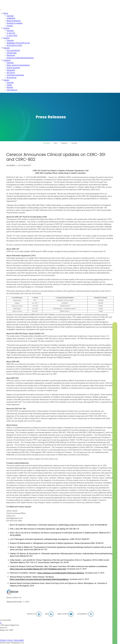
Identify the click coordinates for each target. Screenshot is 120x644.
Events (55, 143)
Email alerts (74, 143)
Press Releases (46, 143)
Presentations (64, 143)
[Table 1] (60, 305)
